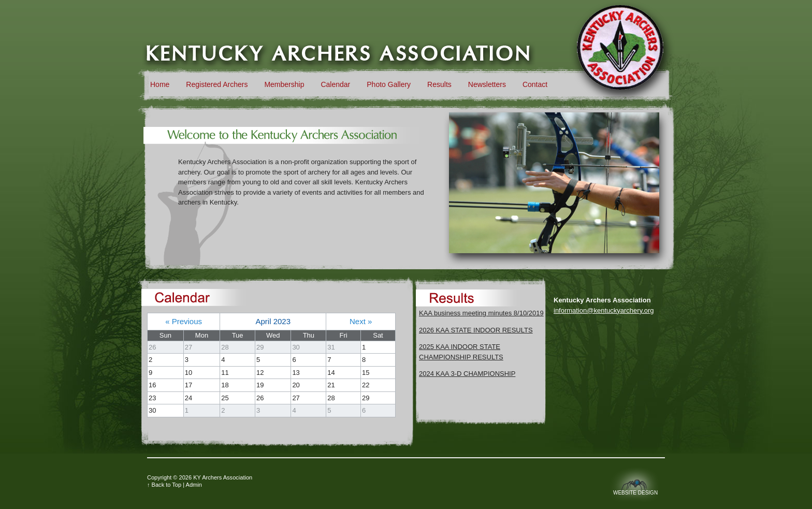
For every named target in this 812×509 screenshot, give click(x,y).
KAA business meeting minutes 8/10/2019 (481, 313)
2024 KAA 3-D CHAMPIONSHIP (467, 374)
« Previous (184, 321)
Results (439, 84)
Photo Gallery (389, 84)
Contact (535, 84)
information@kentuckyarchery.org (604, 310)
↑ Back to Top (164, 485)
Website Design (635, 493)
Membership (284, 84)
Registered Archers (217, 84)
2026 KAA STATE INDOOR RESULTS (476, 330)
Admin (194, 485)
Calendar (335, 84)
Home (160, 84)
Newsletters (487, 84)
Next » (361, 321)
